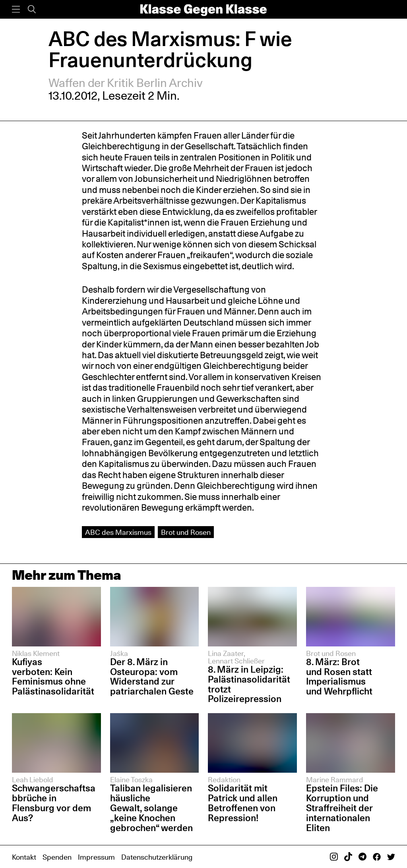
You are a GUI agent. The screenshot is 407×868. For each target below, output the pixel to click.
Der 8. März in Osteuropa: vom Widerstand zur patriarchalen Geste (152, 677)
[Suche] (32, 9)
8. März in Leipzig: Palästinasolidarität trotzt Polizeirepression (249, 684)
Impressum (96, 857)
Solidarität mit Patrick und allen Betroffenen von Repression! (243, 803)
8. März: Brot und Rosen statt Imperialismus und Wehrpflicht (339, 677)
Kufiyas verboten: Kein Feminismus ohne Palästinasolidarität (53, 677)
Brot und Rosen (186, 532)
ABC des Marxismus (118, 532)
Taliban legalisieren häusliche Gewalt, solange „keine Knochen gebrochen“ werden (152, 808)
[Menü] (16, 9)
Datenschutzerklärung (157, 857)
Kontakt (24, 857)
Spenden (57, 857)
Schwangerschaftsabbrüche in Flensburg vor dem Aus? (54, 803)
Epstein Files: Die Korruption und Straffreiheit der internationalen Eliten (342, 808)
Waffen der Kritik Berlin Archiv (126, 83)
